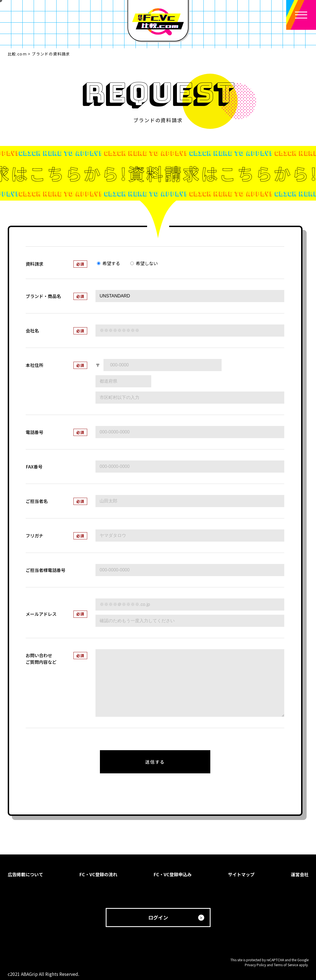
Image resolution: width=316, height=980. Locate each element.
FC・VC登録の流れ (98, 874)
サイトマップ (241, 874)
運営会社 (300, 874)
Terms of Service (286, 965)
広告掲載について (25, 874)
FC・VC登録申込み (173, 874)
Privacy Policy (255, 965)
